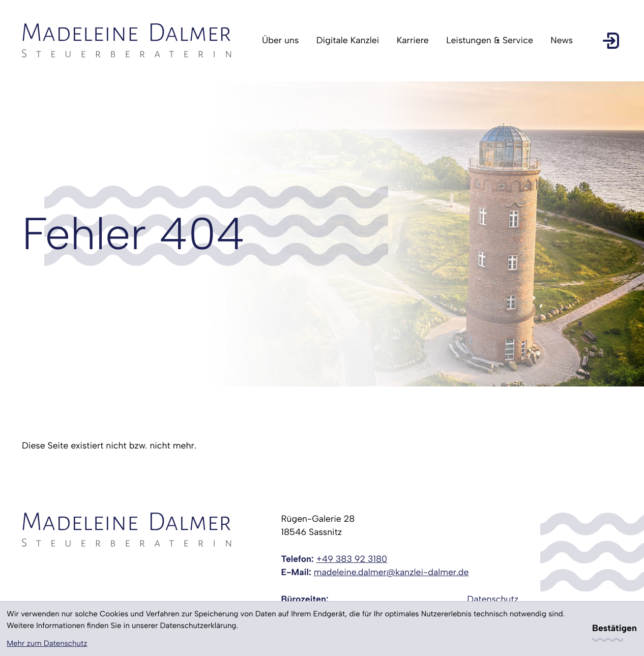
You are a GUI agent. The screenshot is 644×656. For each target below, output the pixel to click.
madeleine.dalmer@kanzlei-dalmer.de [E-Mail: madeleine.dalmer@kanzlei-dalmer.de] (391, 572)
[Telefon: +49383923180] (352, 559)
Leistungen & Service (490, 40)
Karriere (413, 40)
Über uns (280, 40)
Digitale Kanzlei (348, 40)
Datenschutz (493, 599)
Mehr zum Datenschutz (47, 643)
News (562, 40)
